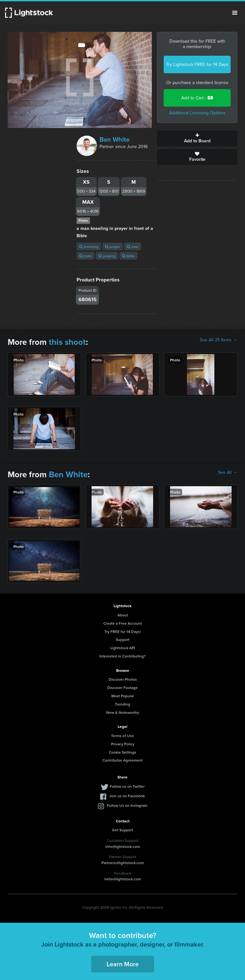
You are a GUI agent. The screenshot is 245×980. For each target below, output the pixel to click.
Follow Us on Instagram (127, 805)
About (123, 615)
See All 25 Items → (219, 340)
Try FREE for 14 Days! (122, 632)
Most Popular (123, 696)
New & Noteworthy (123, 712)
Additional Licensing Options (197, 113)
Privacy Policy (123, 744)
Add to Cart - (197, 98)
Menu (235, 13)
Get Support (122, 830)
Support (123, 639)
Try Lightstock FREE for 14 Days (197, 64)
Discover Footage (122, 688)
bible (128, 256)
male (85, 256)
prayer (113, 247)
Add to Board (197, 138)
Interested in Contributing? (122, 656)
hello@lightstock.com (123, 879)
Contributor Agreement (122, 760)
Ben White (115, 139)
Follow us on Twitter (127, 786)
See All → (228, 472)
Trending (122, 704)
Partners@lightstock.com (123, 863)
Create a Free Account (123, 623)
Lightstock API (123, 648)
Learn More (123, 964)
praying (107, 256)
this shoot (67, 342)
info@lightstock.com (123, 846)
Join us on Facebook (127, 796)
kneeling (89, 247)
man (133, 247)
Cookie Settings (122, 752)
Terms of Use (122, 736)
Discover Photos (123, 679)
